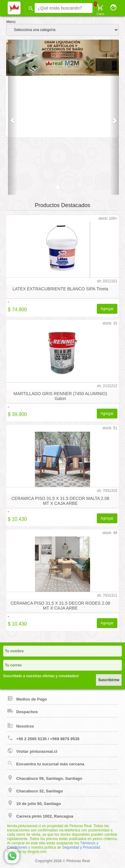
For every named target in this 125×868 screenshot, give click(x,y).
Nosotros (21, 725)
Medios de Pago (27, 698)
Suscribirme (109, 680)
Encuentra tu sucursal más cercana (46, 763)
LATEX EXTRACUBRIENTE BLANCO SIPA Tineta (60, 289)
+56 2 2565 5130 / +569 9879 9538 (43, 738)
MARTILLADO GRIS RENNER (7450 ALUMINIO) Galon (60, 396)
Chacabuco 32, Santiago (35, 790)
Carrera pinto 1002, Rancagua (40, 815)
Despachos (22, 711)
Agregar (107, 309)
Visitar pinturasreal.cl (32, 751)
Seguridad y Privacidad (81, 847)
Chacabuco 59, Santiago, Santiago (45, 778)
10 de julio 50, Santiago (34, 803)
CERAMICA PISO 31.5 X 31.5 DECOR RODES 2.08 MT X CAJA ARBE (60, 606)
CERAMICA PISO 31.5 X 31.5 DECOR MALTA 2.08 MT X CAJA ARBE (60, 501)
